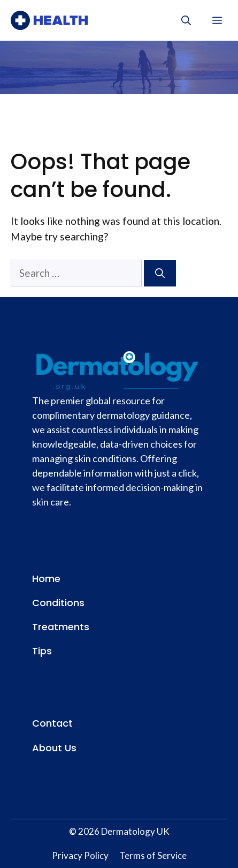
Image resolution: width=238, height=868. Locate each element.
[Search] (160, 273)
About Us (54, 748)
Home (46, 579)
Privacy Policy (80, 855)
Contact (52, 723)
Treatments (61, 627)
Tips (42, 651)
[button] (186, 20)
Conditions (58, 603)
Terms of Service (153, 855)
